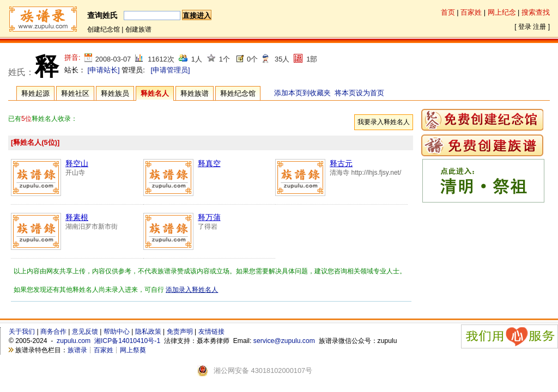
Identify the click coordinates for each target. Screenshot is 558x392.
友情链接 (211, 332)
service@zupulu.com (284, 341)
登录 (525, 27)
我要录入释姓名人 (384, 122)
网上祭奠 (133, 350)
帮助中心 (117, 332)
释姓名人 (155, 93)
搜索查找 (536, 12)
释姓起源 (35, 93)
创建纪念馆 (104, 29)
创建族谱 (138, 29)
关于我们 (22, 332)
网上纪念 (502, 12)
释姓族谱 (195, 93)
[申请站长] (104, 70)
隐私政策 (148, 332)
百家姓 (471, 12)
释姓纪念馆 (238, 93)
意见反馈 (85, 332)
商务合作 (53, 332)
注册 (539, 27)
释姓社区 (75, 93)
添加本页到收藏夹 (302, 93)
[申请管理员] (170, 70)
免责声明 (180, 332)
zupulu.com (74, 341)
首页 (448, 12)
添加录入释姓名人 (192, 290)
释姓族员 (115, 93)
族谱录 (77, 350)
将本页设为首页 (359, 93)
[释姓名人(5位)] (35, 142)
